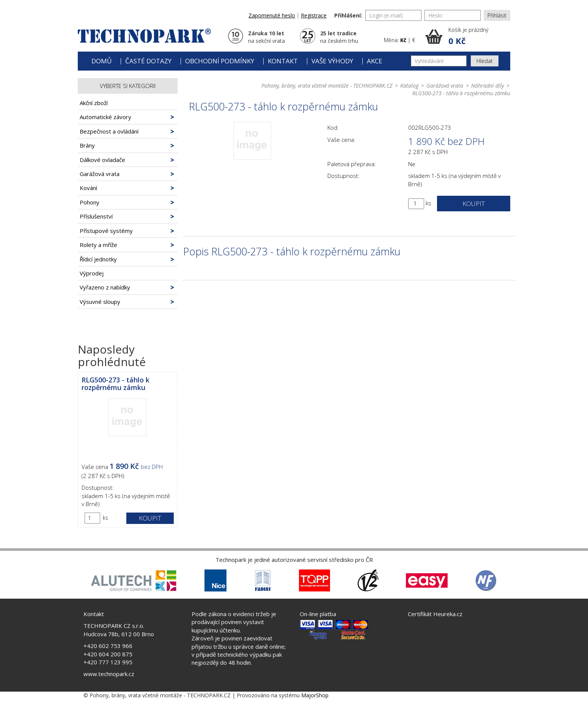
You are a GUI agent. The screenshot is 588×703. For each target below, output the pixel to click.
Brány (87, 145)
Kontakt (283, 61)
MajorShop (315, 695)
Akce (375, 61)
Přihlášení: (348, 15)
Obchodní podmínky (220, 61)
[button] (468, 36)
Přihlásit (497, 15)
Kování (88, 188)
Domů (101, 61)
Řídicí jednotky (98, 259)
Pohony (90, 202)
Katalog (409, 86)
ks (105, 518)
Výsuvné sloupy (100, 302)
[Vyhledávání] (439, 61)
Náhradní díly (487, 86)
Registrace (314, 15)
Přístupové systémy (106, 231)
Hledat (485, 61)
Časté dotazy (148, 61)
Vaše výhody (332, 61)
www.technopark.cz (109, 674)
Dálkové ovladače (102, 160)
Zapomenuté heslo (272, 15)
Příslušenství (96, 216)
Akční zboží (94, 103)
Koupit (150, 518)
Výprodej (92, 273)
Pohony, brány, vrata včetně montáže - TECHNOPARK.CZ (327, 86)
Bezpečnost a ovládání (109, 131)
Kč (403, 40)
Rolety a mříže (98, 245)
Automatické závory (105, 117)
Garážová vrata (100, 174)
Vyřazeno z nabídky (105, 287)
